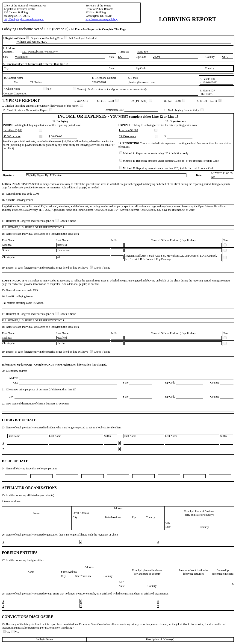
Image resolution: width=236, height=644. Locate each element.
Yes (15, 632)
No (7, 632)
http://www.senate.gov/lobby (102, 19)
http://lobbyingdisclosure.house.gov (24, 19)
